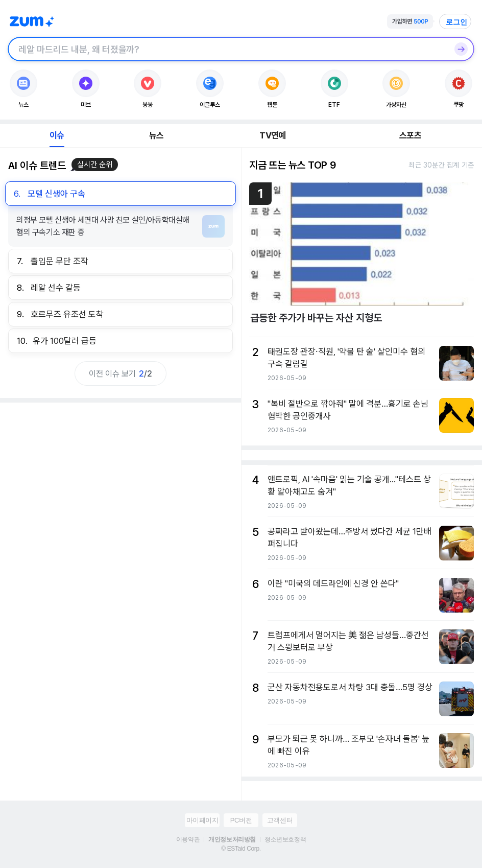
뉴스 (156, 135)
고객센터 (280, 820)
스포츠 (410, 135)
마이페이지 (202, 820)
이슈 (57, 135)
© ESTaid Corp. (241, 849)
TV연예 (272, 135)
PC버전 (241, 820)
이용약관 (188, 839)
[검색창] (228, 49)
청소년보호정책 (285, 839)
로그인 (456, 22)
